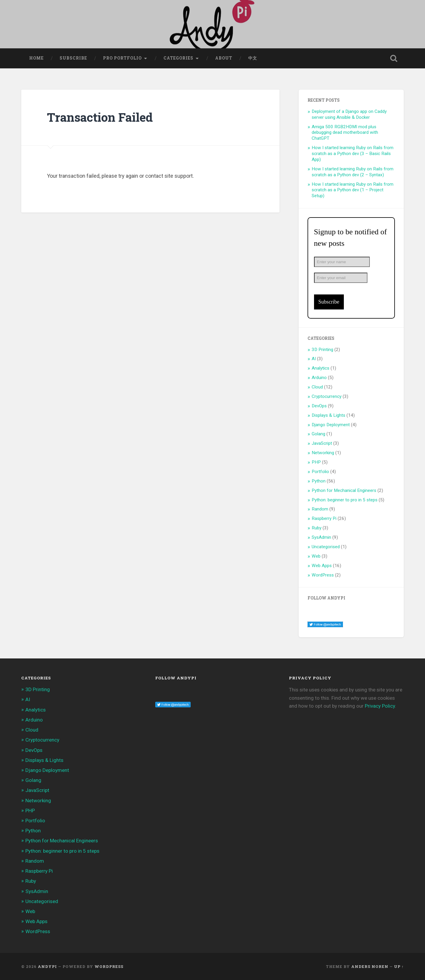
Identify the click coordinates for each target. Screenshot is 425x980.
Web (316, 556)
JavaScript (322, 443)
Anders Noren (370, 966)
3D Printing (322, 350)
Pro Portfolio (122, 58)
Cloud (317, 387)
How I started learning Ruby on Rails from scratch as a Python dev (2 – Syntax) (353, 172)
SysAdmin (321, 537)
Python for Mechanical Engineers (344, 490)
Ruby (317, 528)
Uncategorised (326, 547)
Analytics (321, 368)
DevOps (319, 406)
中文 (253, 58)
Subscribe (73, 58)
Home (36, 58)
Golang (318, 434)
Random (320, 509)
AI (314, 359)
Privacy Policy (380, 706)
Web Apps (322, 566)
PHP (316, 462)
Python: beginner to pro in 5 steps (345, 500)
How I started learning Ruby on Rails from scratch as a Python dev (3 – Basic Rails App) (353, 154)
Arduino (319, 378)
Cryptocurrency (327, 396)
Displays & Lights (328, 415)
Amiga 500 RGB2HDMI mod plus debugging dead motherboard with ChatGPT (345, 133)
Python (319, 481)
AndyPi (47, 966)
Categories (178, 58)
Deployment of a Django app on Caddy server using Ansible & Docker (349, 114)
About (224, 58)
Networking (323, 453)
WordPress (323, 575)
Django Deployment (331, 425)
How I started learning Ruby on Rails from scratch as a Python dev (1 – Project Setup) (353, 190)
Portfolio (320, 472)
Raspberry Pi (324, 518)
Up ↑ (399, 966)
